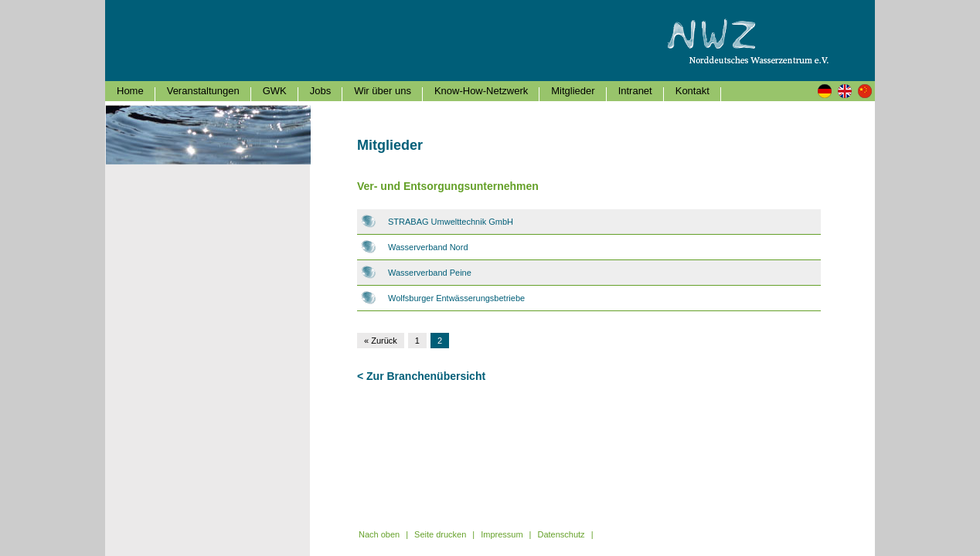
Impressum (502, 534)
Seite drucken (440, 534)
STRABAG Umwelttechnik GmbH (451, 222)
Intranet (635, 91)
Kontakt (692, 91)
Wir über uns (383, 91)
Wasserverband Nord (428, 247)
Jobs (320, 91)
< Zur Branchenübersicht (421, 376)
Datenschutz (561, 534)
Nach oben (379, 534)
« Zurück (381, 341)
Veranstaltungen (203, 91)
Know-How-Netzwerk (481, 91)
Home (130, 91)
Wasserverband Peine (430, 273)
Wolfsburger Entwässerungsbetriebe (456, 298)
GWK (275, 91)
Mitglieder (573, 91)
